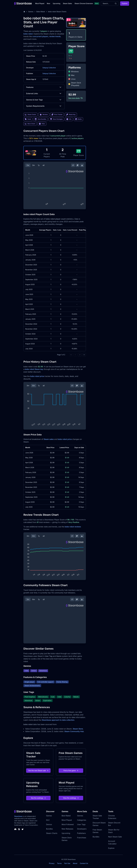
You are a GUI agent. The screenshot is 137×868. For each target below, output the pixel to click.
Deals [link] (28, 119)
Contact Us (84, 863)
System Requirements (44, 106)
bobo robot (28, 34)
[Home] (24, 12)
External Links (44, 93)
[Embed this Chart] (73, 165)
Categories (82, 820)
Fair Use (67, 863)
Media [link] (78, 119)
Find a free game (71, 771)
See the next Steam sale (38, 771)
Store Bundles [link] (40, 119)
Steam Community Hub (74, 731)
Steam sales (49, 439)
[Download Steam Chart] (82, 165)
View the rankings (71, 798)
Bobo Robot (41, 12)
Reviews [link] (44, 115)
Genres (80, 816)
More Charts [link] (30, 124)
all (44, 165)
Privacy (52, 863)
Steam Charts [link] (30, 115)
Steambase (18, 816)
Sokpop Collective (49, 68)
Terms (59, 863)
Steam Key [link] (71, 115)
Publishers (81, 833)
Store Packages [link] (56, 119)
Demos (49, 824)
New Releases (67, 829)
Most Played (40, 3)
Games (31, 12)
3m (33, 165)
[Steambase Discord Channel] (15, 829)
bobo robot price (37, 376)
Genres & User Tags (44, 100)
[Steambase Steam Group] (19, 829)
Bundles (49, 829)
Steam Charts (52, 833)
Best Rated (66, 816)
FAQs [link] (42, 124)
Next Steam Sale (115, 837)
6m (34, 386)
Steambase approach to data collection (58, 720)
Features (44, 87)
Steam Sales (67, 3)
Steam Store (78, 729)
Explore (125, 3)
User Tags (81, 824)
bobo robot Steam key (34, 369)
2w (28, 165)
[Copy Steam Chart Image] (77, 165)
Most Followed (68, 824)
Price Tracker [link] (57, 115)
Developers (82, 829)
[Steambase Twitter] (23, 829)
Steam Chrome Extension (84, 3)
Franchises (82, 838)
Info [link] (69, 119)
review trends (55, 36)
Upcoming (57, 3)
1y (39, 165)
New (48, 3)
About (75, 863)
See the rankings (38, 798)
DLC (48, 820)
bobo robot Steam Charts (57, 12)
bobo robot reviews (73, 527)
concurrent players (40, 36)
